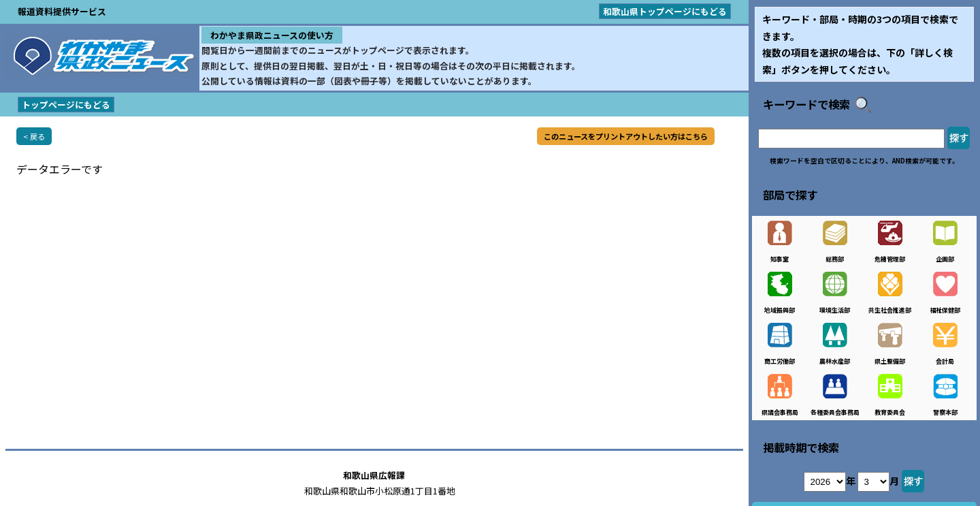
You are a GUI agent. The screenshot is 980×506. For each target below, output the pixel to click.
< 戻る (34, 136)
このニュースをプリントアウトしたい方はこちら (626, 136)
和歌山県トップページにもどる (665, 11)
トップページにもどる (66, 105)
